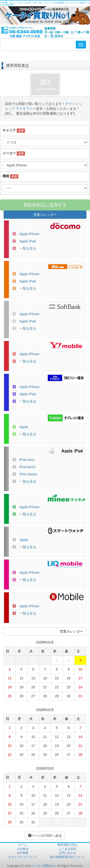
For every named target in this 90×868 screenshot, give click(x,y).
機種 (6, 176)
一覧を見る (28, 248)
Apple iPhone (29, 234)
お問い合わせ (67, 853)
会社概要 (23, 853)
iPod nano (27, 460)
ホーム (23, 845)
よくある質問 (67, 849)
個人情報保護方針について (67, 857)
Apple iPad (28, 241)
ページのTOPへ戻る (45, 836)
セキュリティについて (23, 857)
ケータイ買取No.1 (44, 866)
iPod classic (28, 474)
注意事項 (23, 849)
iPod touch (27, 467)
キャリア (9, 130)
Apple (24, 427)
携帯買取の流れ (67, 845)
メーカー (9, 153)
